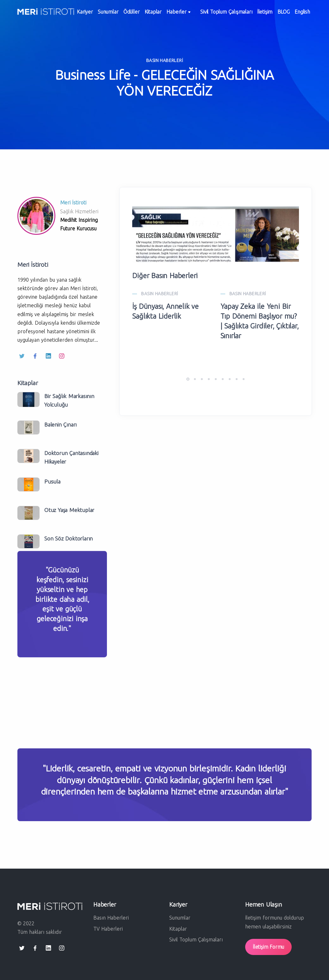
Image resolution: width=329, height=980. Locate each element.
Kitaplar (163, 14)
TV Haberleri (108, 929)
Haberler (191, 14)
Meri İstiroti (73, 203)
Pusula (52, 481)
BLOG (298, 14)
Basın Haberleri (111, 918)
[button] (188, 379)
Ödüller (138, 14)
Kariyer (86, 14)
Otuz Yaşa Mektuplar (69, 510)
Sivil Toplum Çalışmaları (236, 14)
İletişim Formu (268, 947)
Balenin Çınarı (60, 424)
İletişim (277, 14)
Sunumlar (112, 14)
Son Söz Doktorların (68, 538)
